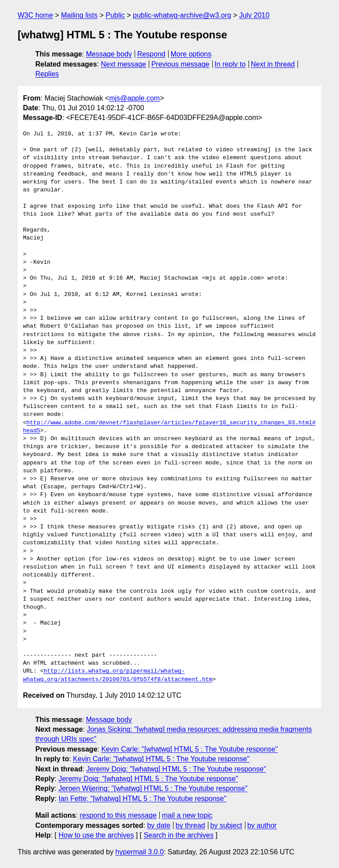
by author (262, 825)
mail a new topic (187, 815)
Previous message (181, 64)
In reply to (230, 64)
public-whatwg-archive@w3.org (182, 15)
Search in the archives (178, 835)
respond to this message (118, 815)
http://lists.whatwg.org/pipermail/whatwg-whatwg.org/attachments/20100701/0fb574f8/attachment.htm (118, 675)
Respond (151, 54)
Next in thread (273, 64)
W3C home (35, 15)
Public (115, 15)
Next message (124, 64)
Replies (47, 74)
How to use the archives (96, 835)
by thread (190, 825)
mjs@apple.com (134, 98)
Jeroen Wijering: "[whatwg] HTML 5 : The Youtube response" (153, 788)
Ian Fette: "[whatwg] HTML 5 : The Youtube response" (142, 799)
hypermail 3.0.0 (139, 852)
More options (191, 54)
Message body (109, 54)
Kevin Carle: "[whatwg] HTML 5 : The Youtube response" (189, 749)
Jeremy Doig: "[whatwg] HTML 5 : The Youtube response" (176, 769)
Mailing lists (79, 15)
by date (158, 825)
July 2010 (254, 15)
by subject (226, 825)
